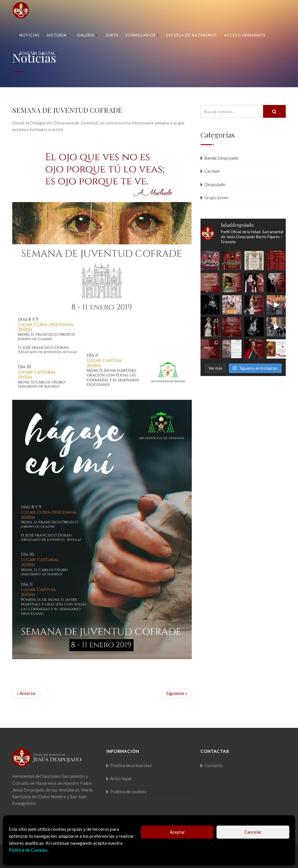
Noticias (30, 35)
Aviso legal (121, 778)
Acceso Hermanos (245, 35)
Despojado (215, 184)
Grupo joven (216, 197)
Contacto (213, 765)
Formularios (142, 35)
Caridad (212, 171)
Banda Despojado (221, 158)
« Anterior (26, 693)
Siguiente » (177, 693)
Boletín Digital (39, 53)
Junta (112, 35)
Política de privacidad (131, 765)
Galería (87, 35)
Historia (58, 35)
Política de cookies (128, 792)
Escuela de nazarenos (191, 35)
